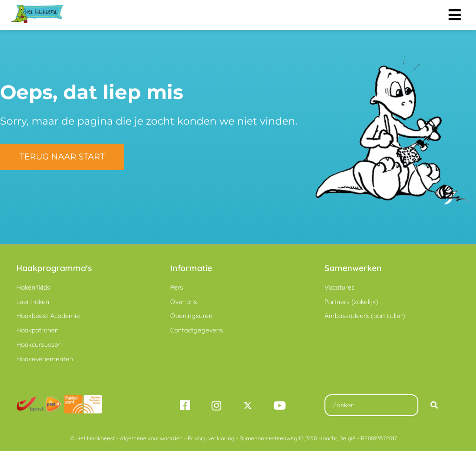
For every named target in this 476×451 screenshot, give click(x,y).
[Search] (434, 405)
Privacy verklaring (211, 438)
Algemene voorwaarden (151, 438)
